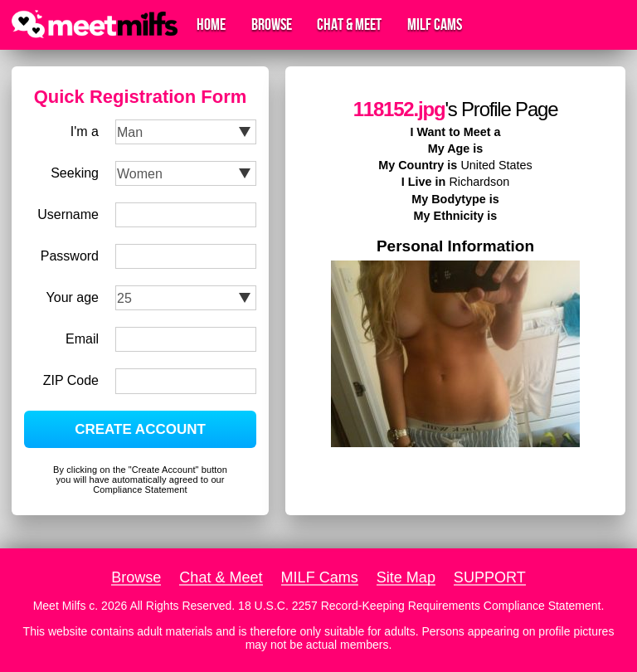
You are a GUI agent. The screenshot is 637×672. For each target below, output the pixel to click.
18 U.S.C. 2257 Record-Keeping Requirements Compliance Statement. (421, 606)
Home (211, 25)
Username (68, 214)
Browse (272, 25)
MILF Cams (435, 25)
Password (70, 256)
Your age (73, 297)
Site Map (406, 577)
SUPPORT (490, 577)
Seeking (75, 173)
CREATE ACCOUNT (140, 429)
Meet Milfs (60, 606)
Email (82, 339)
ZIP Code (71, 380)
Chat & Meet (349, 25)
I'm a (85, 131)
